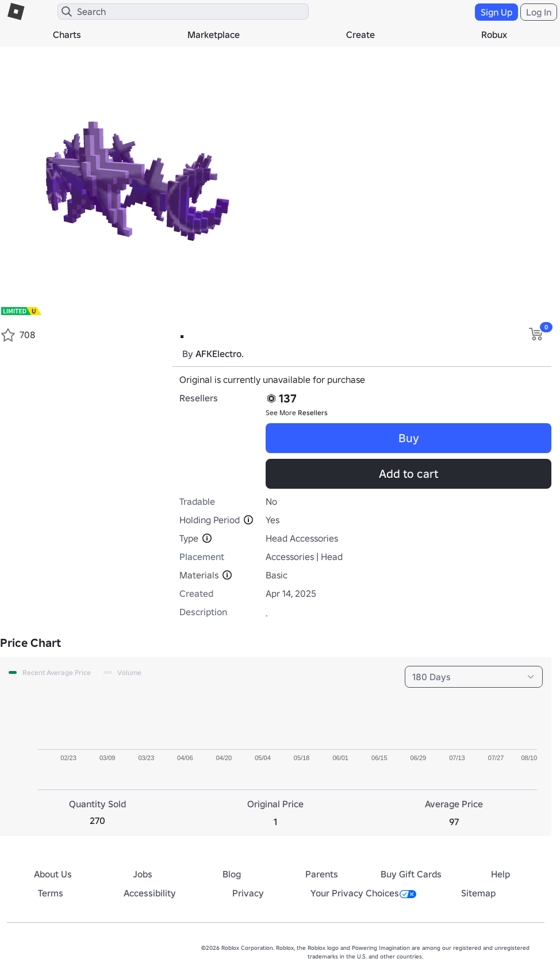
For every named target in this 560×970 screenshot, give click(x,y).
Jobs (143, 874)
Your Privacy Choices (363, 893)
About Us (53, 874)
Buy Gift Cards (411, 874)
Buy (409, 438)
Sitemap (478, 893)
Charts (67, 34)
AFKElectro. (220, 354)
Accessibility (150, 893)
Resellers (313, 413)
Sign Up (496, 12)
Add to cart (409, 474)
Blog (232, 874)
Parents (322, 874)
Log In (539, 12)
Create (360, 34)
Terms (51, 893)
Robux (494, 34)
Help (500, 874)
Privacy (248, 893)
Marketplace (214, 34)
